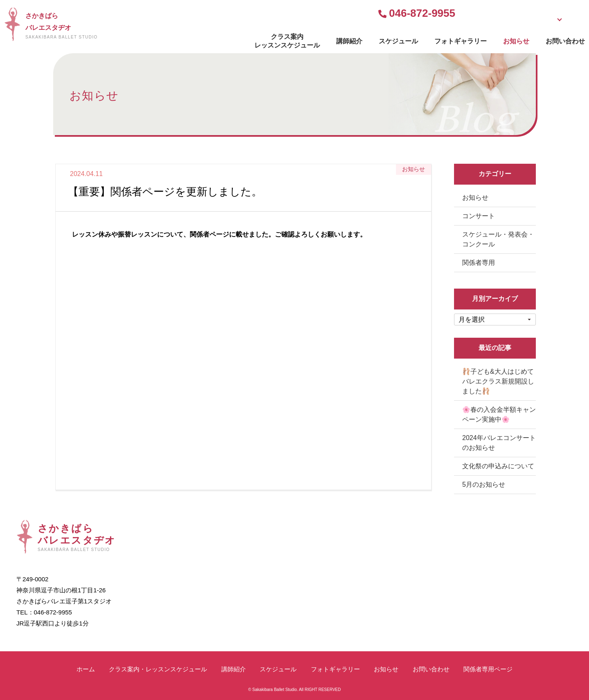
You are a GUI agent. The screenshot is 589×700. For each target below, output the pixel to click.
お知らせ (451, 39)
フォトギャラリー (395, 39)
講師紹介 (284, 39)
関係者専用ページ (488, 669)
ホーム (86, 669)
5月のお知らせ (484, 484)
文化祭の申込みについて (498, 466)
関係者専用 (479, 263)
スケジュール (333, 39)
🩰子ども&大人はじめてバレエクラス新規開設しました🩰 (498, 381)
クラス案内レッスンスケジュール (222, 39)
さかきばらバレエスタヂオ (124, 26)
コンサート (479, 216)
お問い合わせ (500, 39)
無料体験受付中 (411, 14)
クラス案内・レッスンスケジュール (158, 669)
